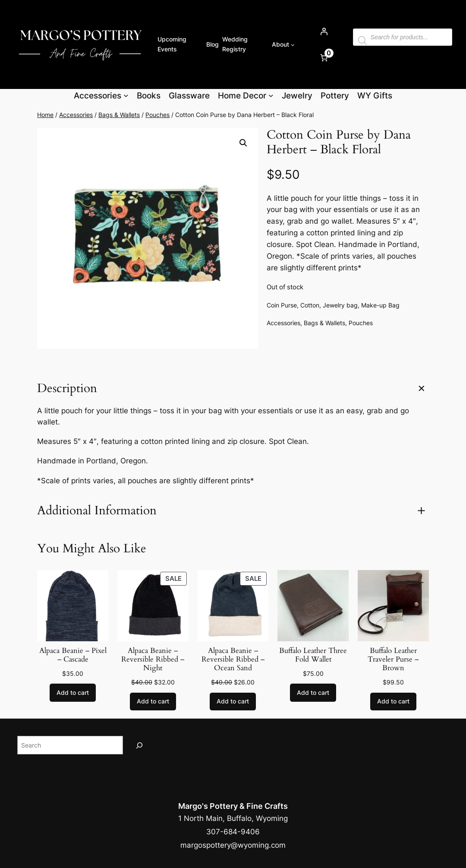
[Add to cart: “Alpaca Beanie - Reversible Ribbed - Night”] (153, 702)
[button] (243, 143)
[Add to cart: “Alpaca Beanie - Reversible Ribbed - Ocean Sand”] (233, 702)
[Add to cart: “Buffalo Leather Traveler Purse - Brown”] (393, 702)
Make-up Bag (380, 305)
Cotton (310, 305)
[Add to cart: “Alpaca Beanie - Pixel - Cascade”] (73, 693)
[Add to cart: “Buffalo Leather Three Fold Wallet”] (313, 693)
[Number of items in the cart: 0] (324, 57)
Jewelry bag (340, 305)
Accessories (76, 115)
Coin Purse (282, 305)
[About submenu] (293, 44)
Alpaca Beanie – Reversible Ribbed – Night (153, 659)
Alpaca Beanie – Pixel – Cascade (73, 655)
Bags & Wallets (119, 115)
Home (45, 115)
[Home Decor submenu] (271, 95)
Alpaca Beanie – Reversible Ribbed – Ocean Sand (233, 659)
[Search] (139, 745)
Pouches (157, 115)
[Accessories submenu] (126, 95)
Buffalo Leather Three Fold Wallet (313, 655)
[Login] (324, 31)
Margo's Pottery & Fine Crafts (233, 806)
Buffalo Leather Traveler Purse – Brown (393, 659)
